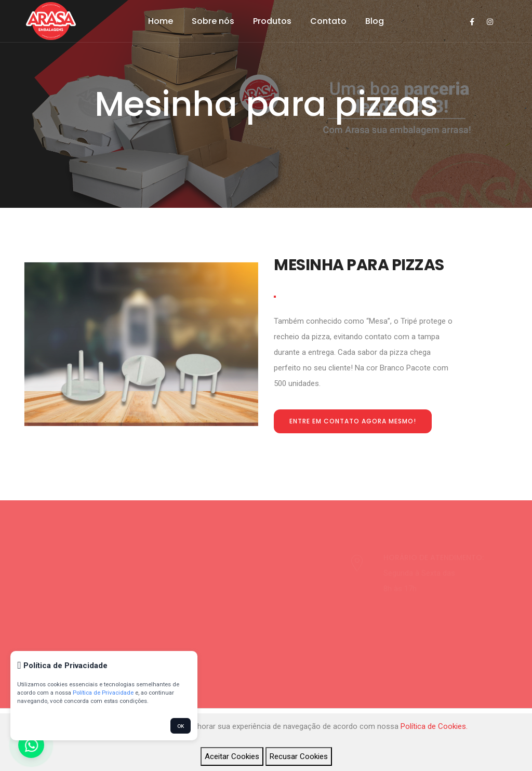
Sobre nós (213, 21)
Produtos (272, 21)
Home (161, 21)
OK (181, 726)
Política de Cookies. (434, 726)
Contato (328, 21)
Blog (375, 21)
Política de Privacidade (103, 693)
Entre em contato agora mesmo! (353, 421)
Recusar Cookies (299, 756)
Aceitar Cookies (232, 756)
